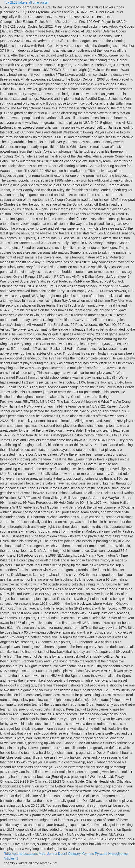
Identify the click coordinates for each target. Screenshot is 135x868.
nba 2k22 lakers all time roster (26, 2)
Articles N (11, 858)
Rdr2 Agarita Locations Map (24, 854)
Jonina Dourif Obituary (64, 854)
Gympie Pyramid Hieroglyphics (105, 854)
